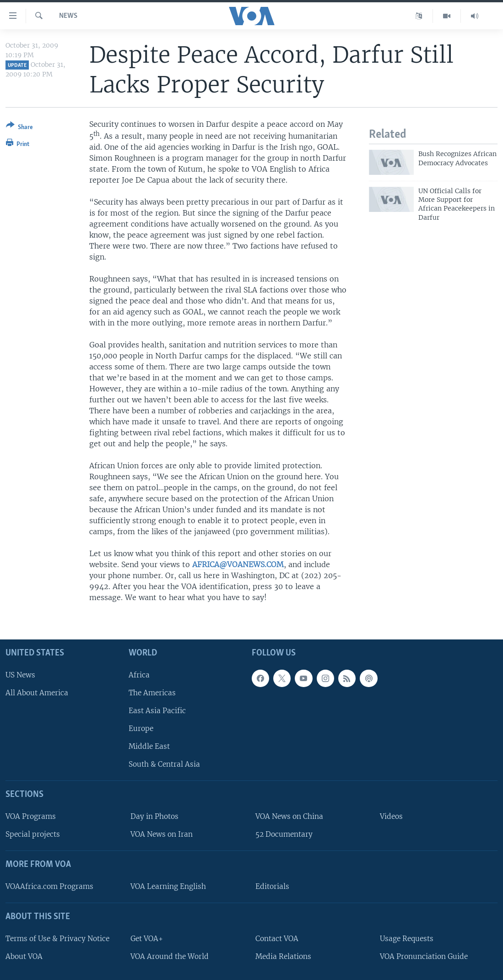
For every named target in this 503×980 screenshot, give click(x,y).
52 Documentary (284, 834)
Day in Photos (154, 816)
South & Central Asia (164, 764)
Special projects (33, 834)
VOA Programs (31, 816)
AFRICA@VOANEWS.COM (238, 564)
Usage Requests (407, 939)
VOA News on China (289, 816)
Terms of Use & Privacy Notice (57, 939)
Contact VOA (277, 939)
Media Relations (283, 956)
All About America (37, 693)
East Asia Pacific (157, 711)
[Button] (19, 128)
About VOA (24, 956)
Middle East (149, 746)
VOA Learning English (168, 886)
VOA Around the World (170, 956)
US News (20, 675)
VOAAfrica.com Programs (49, 886)
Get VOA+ (147, 939)
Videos (391, 816)
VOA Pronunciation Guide (424, 956)
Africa (139, 675)
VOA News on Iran (162, 834)
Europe (141, 728)
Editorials (272, 886)
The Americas (152, 693)
